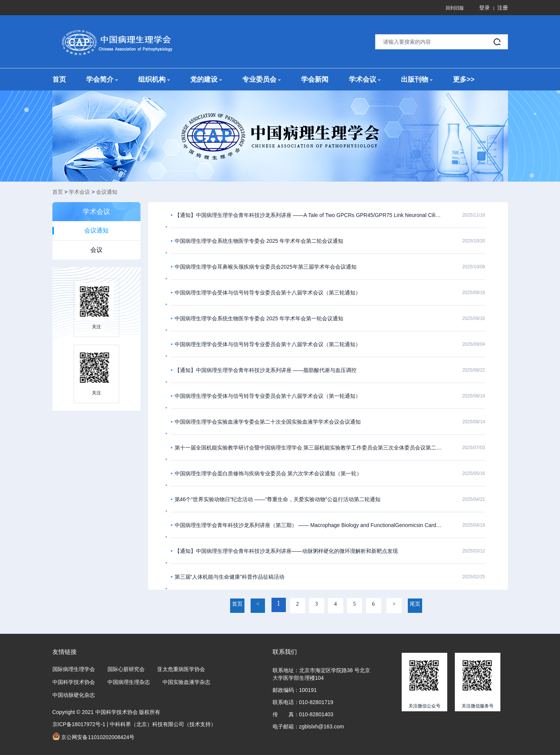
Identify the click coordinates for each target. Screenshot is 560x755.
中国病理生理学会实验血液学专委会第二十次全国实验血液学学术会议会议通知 (268, 422)
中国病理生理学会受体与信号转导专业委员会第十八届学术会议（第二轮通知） (268, 344)
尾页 (415, 604)
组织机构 (154, 79)
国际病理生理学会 (74, 669)
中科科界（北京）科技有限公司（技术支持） (163, 724)
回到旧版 (455, 8)
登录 (484, 8)
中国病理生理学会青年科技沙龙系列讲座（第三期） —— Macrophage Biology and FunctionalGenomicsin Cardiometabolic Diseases (308, 525)
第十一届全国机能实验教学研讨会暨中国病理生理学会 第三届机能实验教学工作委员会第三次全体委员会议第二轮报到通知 (308, 448)
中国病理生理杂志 (129, 682)
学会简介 (102, 79)
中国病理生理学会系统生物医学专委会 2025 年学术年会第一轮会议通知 (259, 318)
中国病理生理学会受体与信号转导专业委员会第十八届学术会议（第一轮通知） (268, 396)
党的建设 (206, 79)
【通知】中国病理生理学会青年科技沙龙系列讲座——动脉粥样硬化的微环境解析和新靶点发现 (286, 551)
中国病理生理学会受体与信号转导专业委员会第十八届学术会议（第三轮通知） (268, 293)
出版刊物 (417, 79)
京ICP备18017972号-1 (79, 724)
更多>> (464, 79)
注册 (503, 8)
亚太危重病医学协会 (181, 669)
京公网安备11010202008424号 (94, 736)
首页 (59, 79)
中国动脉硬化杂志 (74, 695)
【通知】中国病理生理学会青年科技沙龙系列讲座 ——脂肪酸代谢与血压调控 (266, 370)
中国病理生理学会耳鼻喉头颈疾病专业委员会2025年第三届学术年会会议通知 (266, 267)
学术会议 (365, 79)
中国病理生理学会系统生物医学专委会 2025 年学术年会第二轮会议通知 (259, 241)
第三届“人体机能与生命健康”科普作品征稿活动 (230, 577)
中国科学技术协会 (74, 682)
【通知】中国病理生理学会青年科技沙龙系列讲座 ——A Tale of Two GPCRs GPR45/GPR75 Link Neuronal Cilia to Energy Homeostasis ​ (308, 215)
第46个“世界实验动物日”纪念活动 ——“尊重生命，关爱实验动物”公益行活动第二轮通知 (278, 499)
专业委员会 (261, 79)
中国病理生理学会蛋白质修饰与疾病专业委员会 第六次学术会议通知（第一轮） (268, 473)
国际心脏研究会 (126, 669)
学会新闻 (315, 79)
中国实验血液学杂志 (186, 682)
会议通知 (107, 192)
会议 (96, 250)
